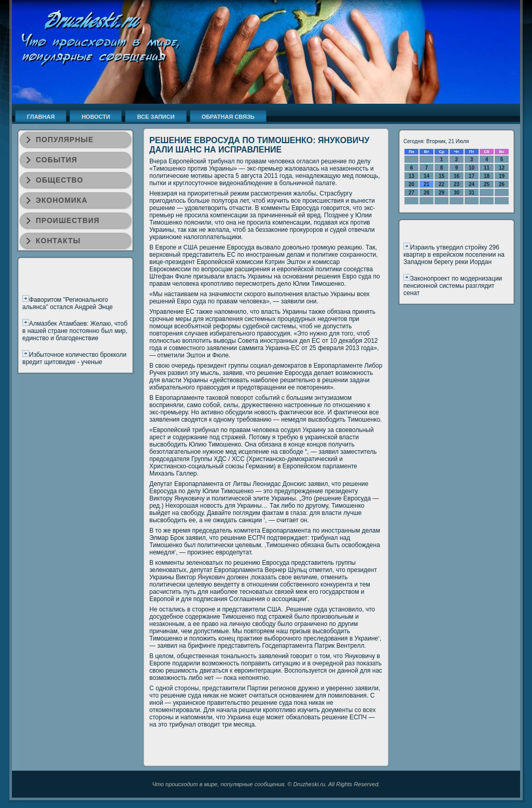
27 (411, 193)
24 (472, 184)
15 (442, 176)
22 (442, 184)
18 (487, 176)
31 (472, 193)
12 (502, 168)
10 (472, 168)
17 (472, 176)
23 (457, 184)
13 (411, 176)
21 (426, 184)
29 (442, 193)
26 (502, 184)
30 (457, 193)
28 (426, 193)
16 (457, 176)
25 (487, 184)
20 (411, 184)
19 (502, 176)
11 (487, 168)
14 (426, 176)
